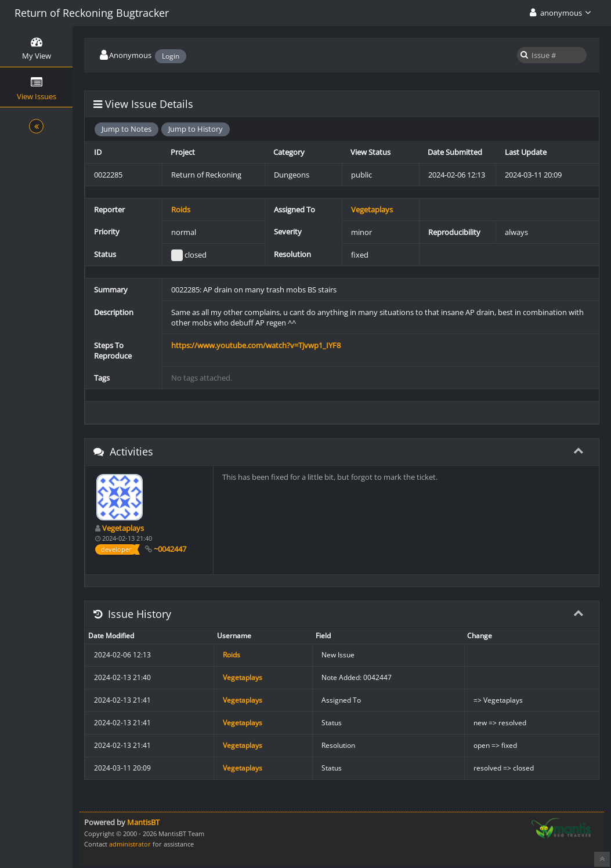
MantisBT (143, 822)
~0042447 (170, 549)
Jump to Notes (126, 129)
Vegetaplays (372, 209)
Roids (181, 209)
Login (171, 56)
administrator (130, 844)
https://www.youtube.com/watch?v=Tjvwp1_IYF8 (256, 345)
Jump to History (196, 129)
